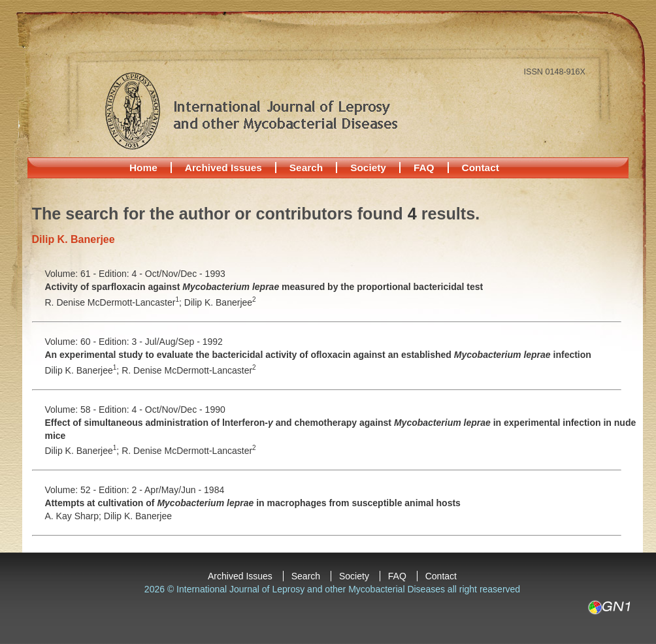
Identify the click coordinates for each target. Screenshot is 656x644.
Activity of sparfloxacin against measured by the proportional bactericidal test (264, 287)
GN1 (609, 607)
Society (368, 168)
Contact (481, 168)
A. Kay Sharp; (74, 516)
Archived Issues (223, 168)
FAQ (424, 168)
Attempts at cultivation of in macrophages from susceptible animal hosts (253, 503)
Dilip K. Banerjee (220, 302)
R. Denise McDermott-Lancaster (189, 370)
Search (306, 168)
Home (143, 168)
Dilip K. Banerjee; (84, 370)
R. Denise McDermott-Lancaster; (115, 302)
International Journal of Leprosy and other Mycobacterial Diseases (251, 110)
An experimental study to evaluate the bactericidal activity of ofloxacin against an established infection (318, 355)
